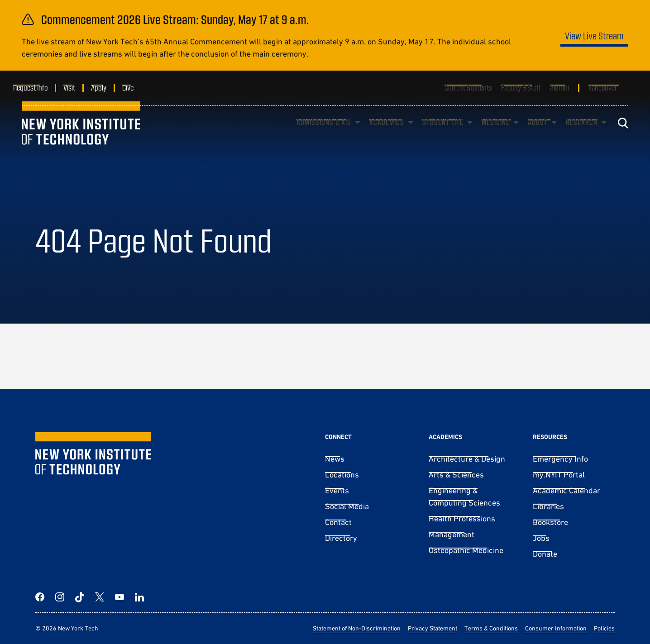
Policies (604, 628)
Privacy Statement (433, 628)
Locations (342, 475)
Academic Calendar (566, 490)
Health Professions (462, 518)
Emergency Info (560, 459)
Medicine (496, 136)
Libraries (548, 506)
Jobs (541, 538)
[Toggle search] (623, 136)
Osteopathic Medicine (466, 550)
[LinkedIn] (139, 597)
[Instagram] (60, 597)
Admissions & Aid (324, 136)
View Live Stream (594, 36)
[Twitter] (100, 597)
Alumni (559, 87)
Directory (341, 538)
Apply (107, 87)
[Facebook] (40, 597)
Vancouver (603, 87)
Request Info (39, 87)
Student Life (443, 136)
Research (582, 136)
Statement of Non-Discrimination (357, 628)
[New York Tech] (81, 137)
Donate (545, 554)
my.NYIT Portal (559, 475)
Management (452, 534)
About (538, 136)
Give (136, 87)
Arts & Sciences (456, 475)
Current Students (468, 87)
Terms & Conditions (491, 628)
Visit (78, 87)
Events (337, 490)
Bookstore (550, 522)
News (335, 459)
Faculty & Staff (521, 87)
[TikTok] (80, 597)
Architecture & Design (467, 459)
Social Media (347, 506)
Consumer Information (556, 628)
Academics (387, 136)
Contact (338, 522)
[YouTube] (119, 597)
